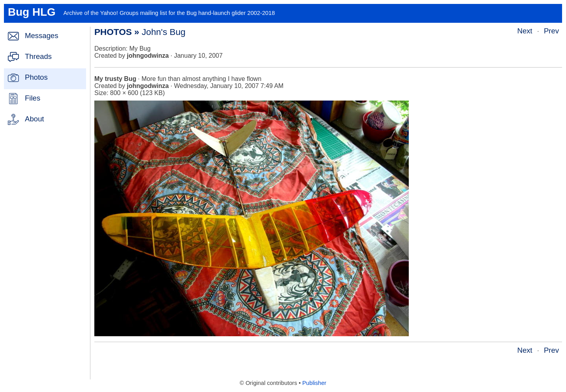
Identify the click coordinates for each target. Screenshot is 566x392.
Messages (41, 36)
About (34, 119)
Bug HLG (32, 12)
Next (525, 31)
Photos (36, 77)
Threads (38, 56)
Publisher (314, 383)
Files (32, 98)
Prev (551, 31)
